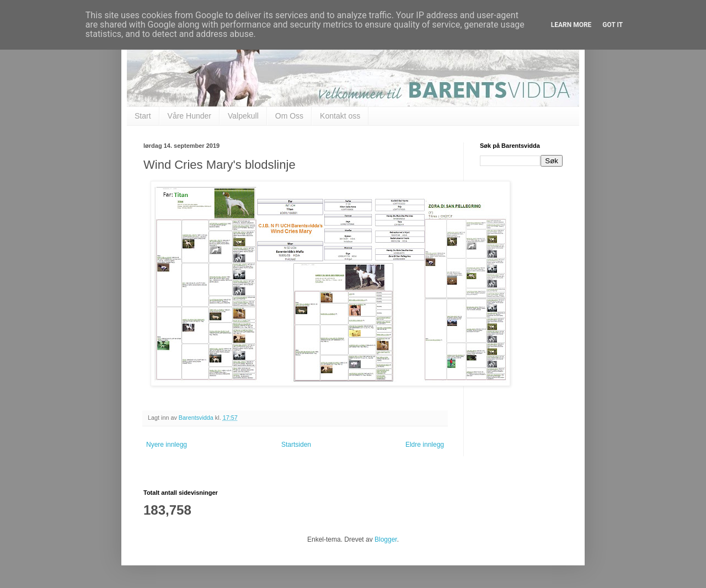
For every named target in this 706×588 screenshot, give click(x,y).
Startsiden (296, 445)
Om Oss (289, 116)
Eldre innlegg (425, 445)
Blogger (386, 539)
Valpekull (243, 116)
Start (143, 116)
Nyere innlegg (167, 445)
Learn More (571, 25)
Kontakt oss (340, 116)
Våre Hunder (189, 116)
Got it (613, 25)
